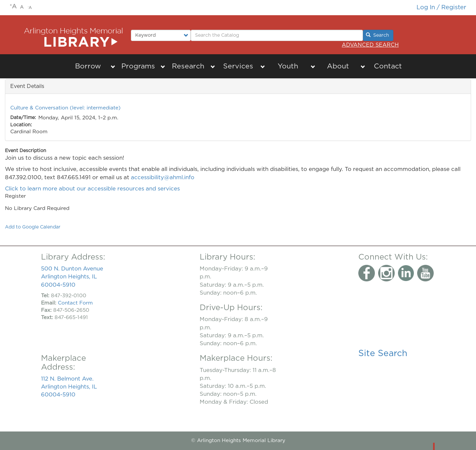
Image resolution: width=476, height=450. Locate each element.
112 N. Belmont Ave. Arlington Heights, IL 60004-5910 (69, 387)
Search (377, 35)
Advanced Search (370, 45)
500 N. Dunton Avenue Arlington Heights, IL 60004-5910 (72, 277)
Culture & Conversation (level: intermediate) (65, 108)
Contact (388, 66)
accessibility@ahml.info (163, 177)
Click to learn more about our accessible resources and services (93, 189)
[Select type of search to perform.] (161, 35)
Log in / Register (441, 7)
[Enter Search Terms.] (277, 35)
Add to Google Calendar (33, 227)
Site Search (383, 353)
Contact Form (75, 303)
